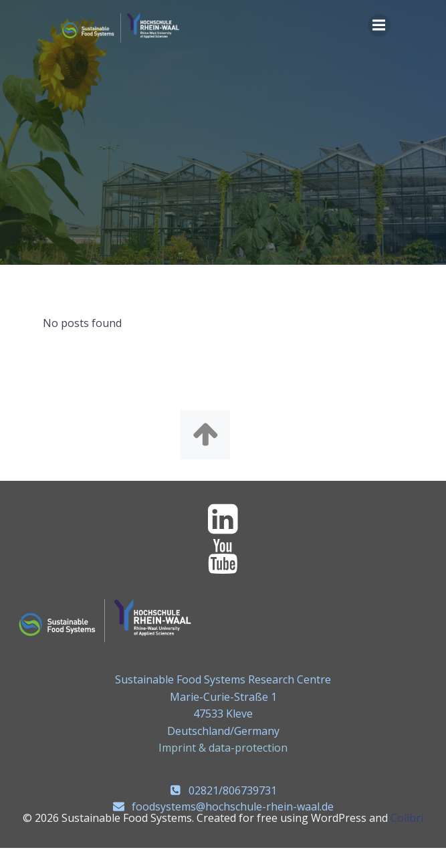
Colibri (407, 818)
